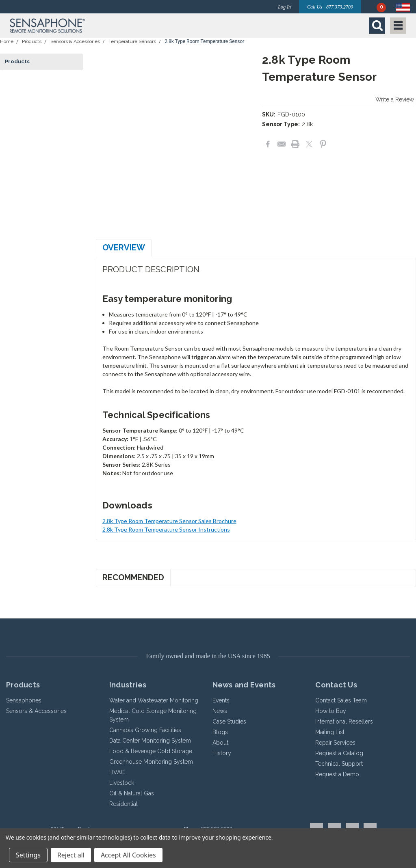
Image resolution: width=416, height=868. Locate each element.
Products (32, 41)
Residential (123, 804)
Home (7, 41)
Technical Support (339, 764)
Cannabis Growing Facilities (145, 730)
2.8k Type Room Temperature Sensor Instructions (166, 529)
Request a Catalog (339, 753)
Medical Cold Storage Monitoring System (153, 715)
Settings (28, 855)
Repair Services (335, 743)
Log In (284, 7)
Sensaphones (24, 700)
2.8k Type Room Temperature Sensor (204, 41)
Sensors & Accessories (75, 41)
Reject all (71, 855)
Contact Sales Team (341, 700)
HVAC (117, 772)
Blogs (220, 732)
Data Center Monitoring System (150, 741)
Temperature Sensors (132, 41)
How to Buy (331, 711)
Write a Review (395, 99)
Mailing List (330, 732)
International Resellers (344, 722)
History (222, 753)
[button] (107, 26)
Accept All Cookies (128, 855)
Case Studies (229, 722)
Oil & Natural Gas (132, 793)
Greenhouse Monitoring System (151, 762)
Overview (124, 248)
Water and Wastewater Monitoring (154, 700)
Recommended (133, 577)
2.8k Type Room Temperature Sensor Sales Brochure (169, 521)
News (220, 711)
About (220, 743)
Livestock (122, 783)
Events (221, 700)
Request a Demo (337, 774)
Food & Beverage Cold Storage (151, 751)
